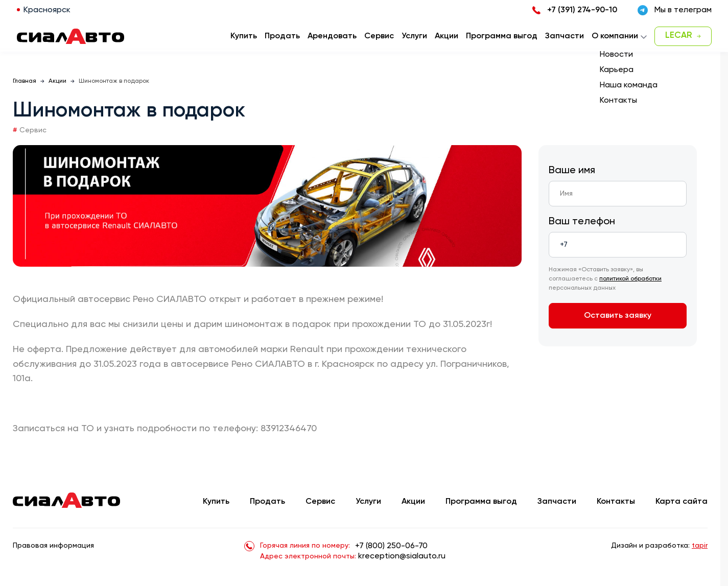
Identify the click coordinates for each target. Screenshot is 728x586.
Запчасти (557, 502)
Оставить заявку (618, 316)
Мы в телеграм (675, 10)
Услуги (368, 502)
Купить (216, 502)
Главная (25, 81)
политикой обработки (630, 279)
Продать (282, 36)
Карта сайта (682, 502)
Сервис (320, 502)
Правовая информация (53, 546)
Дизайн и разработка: (659, 546)
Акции (57, 81)
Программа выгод (481, 502)
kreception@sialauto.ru (402, 556)
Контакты (616, 502)
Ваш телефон (582, 222)
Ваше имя (572, 171)
